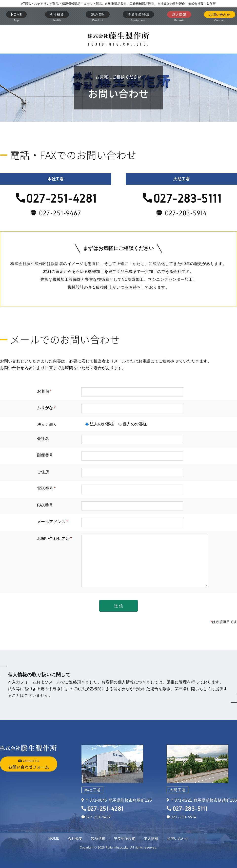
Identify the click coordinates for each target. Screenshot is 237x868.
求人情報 (151, 838)
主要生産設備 (125, 838)
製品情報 (98, 838)
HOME (54, 838)
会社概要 (75, 838)
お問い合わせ (178, 838)
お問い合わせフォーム (29, 764)
